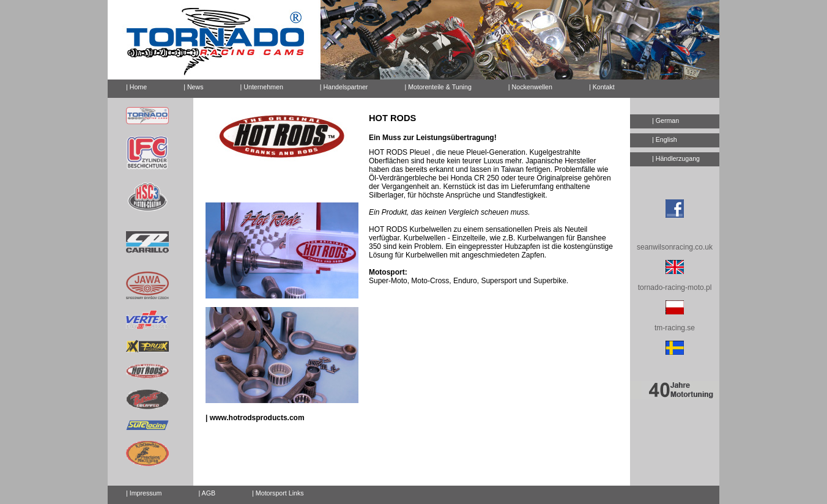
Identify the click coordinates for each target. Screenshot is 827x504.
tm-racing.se (675, 328)
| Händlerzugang (676, 158)
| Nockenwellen (530, 87)
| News (193, 87)
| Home (136, 87)
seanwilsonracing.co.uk (675, 247)
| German (666, 120)
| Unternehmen (262, 87)
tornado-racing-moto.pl (675, 287)
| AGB (207, 493)
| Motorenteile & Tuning (438, 87)
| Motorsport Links (278, 493)
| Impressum (144, 493)
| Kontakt (597, 85)
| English (665, 139)
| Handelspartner (344, 87)
